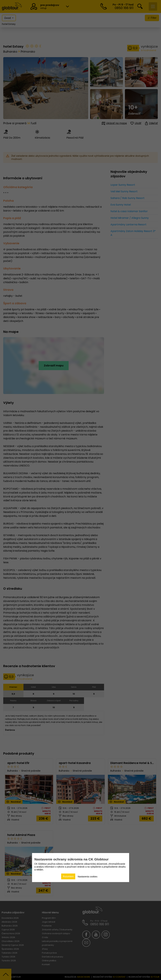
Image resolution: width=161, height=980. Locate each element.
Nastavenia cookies (87, 877)
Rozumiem (68, 876)
